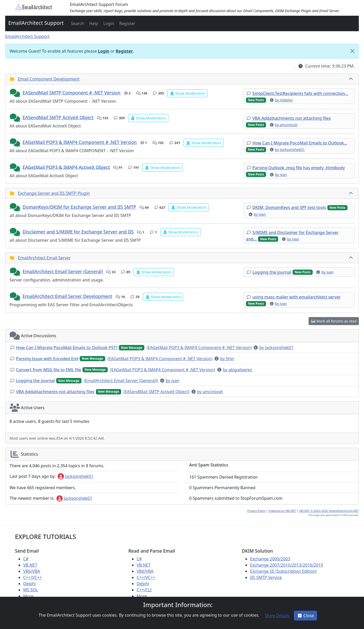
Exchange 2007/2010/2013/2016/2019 (287, 565)
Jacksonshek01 (76, 476)
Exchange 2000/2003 (270, 559)
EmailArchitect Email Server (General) (63, 271)
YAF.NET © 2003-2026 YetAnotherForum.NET (329, 511)
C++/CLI (144, 590)
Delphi (30, 584)
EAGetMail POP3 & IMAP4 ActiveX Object (66, 167)
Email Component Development (49, 79)
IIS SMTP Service (266, 577)
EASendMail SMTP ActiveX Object (58, 117)
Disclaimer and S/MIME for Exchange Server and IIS (78, 232)
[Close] (352, 51)
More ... (31, 596)
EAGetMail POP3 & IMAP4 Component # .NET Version (80, 142)
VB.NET (30, 565)
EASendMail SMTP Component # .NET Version (72, 93)
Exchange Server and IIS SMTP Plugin (54, 193)
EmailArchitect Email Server (44, 258)
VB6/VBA (32, 571)
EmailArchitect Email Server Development (68, 296)
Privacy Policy (256, 511)
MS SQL (31, 590)
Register (124, 51)
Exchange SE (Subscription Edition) (283, 571)
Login (104, 51)
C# (26, 559)
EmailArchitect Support (36, 23)
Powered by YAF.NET (282, 511)
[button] (77, 23)
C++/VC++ (32, 577)
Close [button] (306, 616)
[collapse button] (351, 79)
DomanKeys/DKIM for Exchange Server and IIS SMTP (80, 207)
